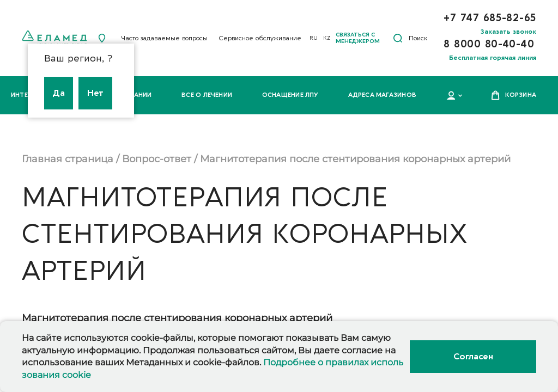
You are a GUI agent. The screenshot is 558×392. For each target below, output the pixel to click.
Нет (95, 93)
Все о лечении (207, 95)
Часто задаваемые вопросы (164, 38)
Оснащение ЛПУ (290, 95)
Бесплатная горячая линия (493, 58)
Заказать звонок (508, 32)
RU (314, 38)
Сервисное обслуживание (260, 38)
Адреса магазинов (382, 95)
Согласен (473, 357)
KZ (327, 38)
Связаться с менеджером (358, 38)
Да (59, 93)
